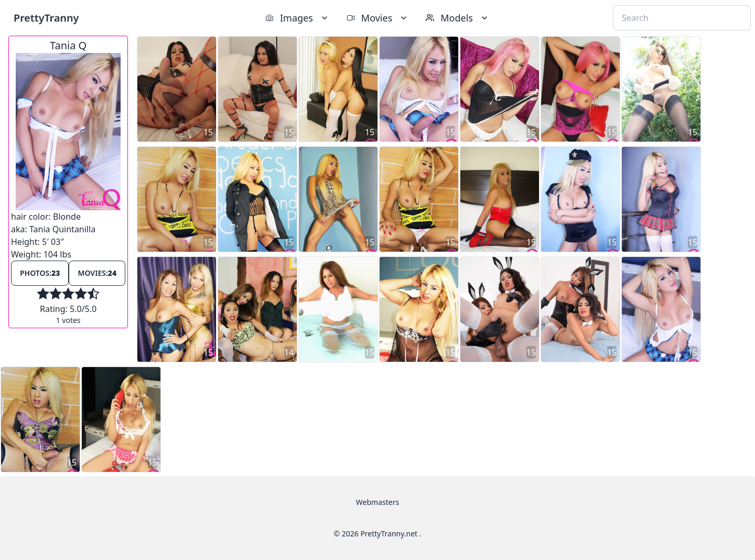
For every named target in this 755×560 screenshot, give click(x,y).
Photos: (40, 273)
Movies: (97, 273)
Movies (378, 18)
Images (298, 18)
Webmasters (377, 502)
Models (458, 18)
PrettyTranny (46, 18)
